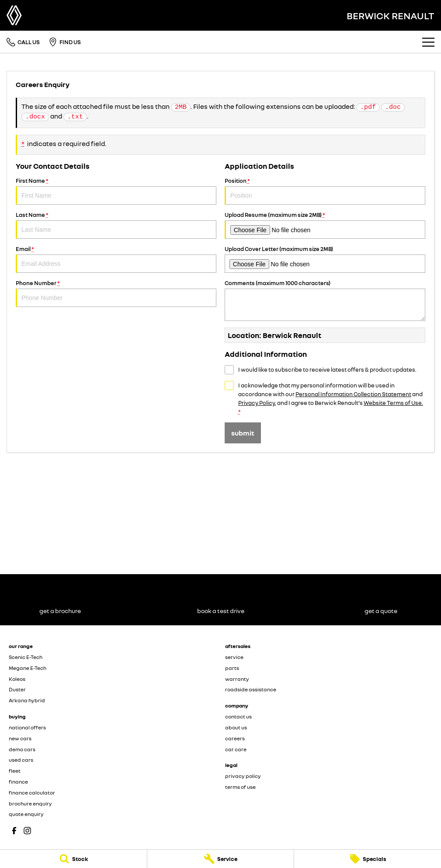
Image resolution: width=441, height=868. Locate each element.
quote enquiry (26, 814)
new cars (20, 738)
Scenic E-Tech (26, 657)
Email (116, 259)
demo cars (22, 749)
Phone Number (116, 293)
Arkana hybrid (27, 700)
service (234, 657)
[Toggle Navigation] (428, 42)
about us (236, 727)
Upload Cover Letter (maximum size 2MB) (325, 259)
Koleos (17, 679)
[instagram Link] (27, 831)
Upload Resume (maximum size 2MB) (325, 225)
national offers (27, 727)
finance (18, 782)
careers (235, 738)
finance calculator (32, 793)
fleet (15, 771)
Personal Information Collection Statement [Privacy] (353, 394)
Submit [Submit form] (243, 433)
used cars (21, 760)
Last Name (116, 225)
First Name (116, 191)
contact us (238, 716)
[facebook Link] (14, 831)
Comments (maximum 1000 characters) (325, 300)
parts (232, 668)
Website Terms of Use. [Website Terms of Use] (393, 403)
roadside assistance (251, 689)
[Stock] (73, 859)
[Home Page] (14, 15)
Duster (17, 689)
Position (325, 191)
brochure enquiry (30, 804)
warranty (237, 679)
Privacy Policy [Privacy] (257, 403)
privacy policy (243, 776)
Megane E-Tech (28, 668)
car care (236, 749)
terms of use (240, 787)
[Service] (221, 859)
